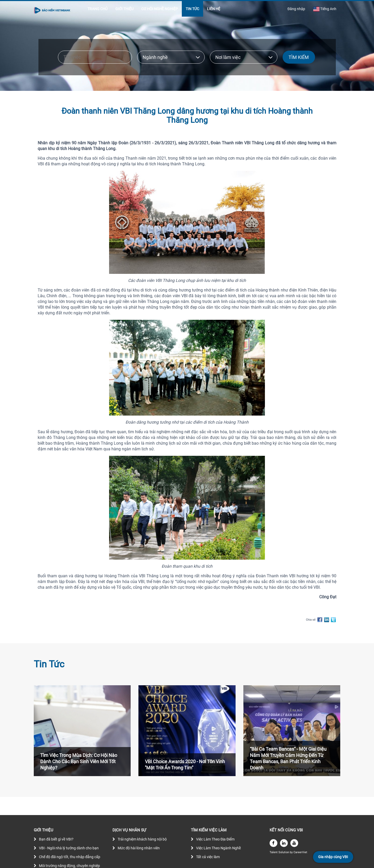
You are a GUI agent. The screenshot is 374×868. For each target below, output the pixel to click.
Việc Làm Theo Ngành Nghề (218, 848)
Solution (284, 852)
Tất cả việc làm (208, 857)
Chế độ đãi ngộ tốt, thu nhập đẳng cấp (70, 857)
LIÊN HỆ (214, 9)
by (292, 852)
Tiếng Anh (325, 9)
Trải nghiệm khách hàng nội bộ (142, 839)
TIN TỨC (192, 9)
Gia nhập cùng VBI (333, 857)
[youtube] (294, 843)
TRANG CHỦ (98, 9)
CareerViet (300, 852)
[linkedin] (284, 843)
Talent (274, 852)
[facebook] (273, 843)
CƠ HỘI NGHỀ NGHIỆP (160, 9)
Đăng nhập (296, 9)
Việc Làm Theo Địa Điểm (215, 839)
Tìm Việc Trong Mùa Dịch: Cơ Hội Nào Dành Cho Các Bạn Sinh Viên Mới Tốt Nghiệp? (79, 761)
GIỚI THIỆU (124, 9)
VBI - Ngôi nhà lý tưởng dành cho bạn (69, 848)
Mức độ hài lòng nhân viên (139, 848)
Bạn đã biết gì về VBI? (56, 839)
